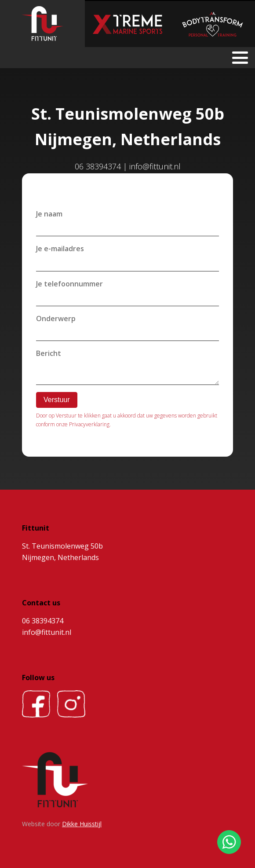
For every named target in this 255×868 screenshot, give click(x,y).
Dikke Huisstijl (82, 824)
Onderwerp (56, 319)
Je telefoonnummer (69, 284)
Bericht (49, 353)
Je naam (49, 214)
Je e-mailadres (60, 249)
